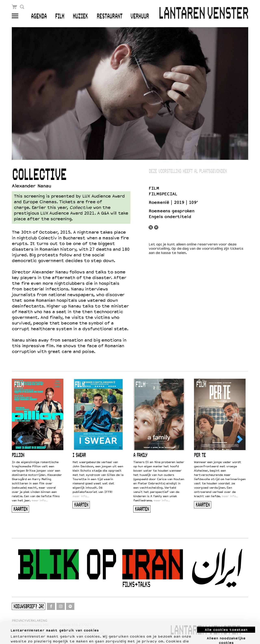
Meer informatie (25, 636)
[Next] (239, 439)
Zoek (22, 7)
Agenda (39, 17)
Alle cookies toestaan (226, 608)
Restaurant (110, 17)
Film (60, 17)
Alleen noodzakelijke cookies (226, 619)
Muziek (80, 17)
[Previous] (21, 439)
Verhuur (140, 17)
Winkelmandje (15, 7)
